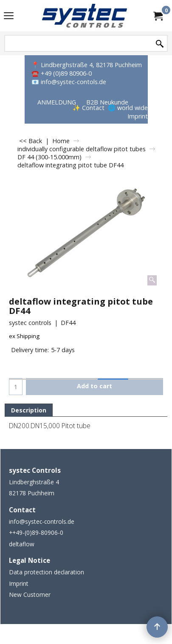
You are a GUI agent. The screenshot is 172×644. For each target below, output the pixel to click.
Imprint (138, 116)
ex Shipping (24, 336)
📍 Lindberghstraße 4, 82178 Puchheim (87, 65)
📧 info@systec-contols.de (69, 82)
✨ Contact (89, 108)
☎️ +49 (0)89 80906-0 (62, 73)
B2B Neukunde (107, 102)
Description (29, 410)
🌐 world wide (128, 108)
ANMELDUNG (57, 102)
